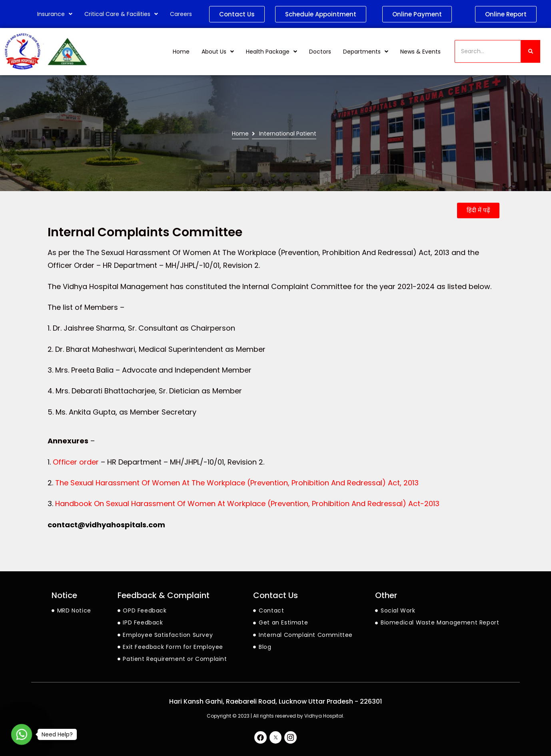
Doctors (320, 52)
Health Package (272, 52)
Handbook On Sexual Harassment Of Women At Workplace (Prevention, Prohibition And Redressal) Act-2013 (247, 504)
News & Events (420, 52)
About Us (218, 52)
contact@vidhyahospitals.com (106, 525)
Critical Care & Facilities (121, 14)
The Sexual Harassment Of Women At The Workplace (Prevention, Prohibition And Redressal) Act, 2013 (237, 483)
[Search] (488, 51)
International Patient (288, 134)
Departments (366, 52)
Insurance (55, 14)
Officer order (76, 462)
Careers (181, 14)
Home (181, 52)
